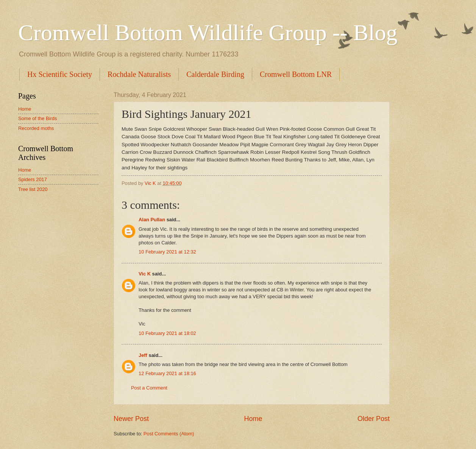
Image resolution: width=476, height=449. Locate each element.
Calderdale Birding (215, 74)
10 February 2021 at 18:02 (167, 333)
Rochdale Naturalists (139, 74)
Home (253, 419)
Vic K (145, 274)
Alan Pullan (152, 220)
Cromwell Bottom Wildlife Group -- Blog (208, 33)
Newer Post (131, 419)
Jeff (143, 355)
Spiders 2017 (33, 179)
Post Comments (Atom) (169, 434)
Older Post (374, 419)
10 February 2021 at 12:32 (167, 252)
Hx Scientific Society (60, 74)
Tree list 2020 (33, 189)
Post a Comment (149, 388)
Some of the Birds (37, 118)
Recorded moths (36, 128)
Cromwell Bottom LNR (296, 74)
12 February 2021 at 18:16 (167, 373)
